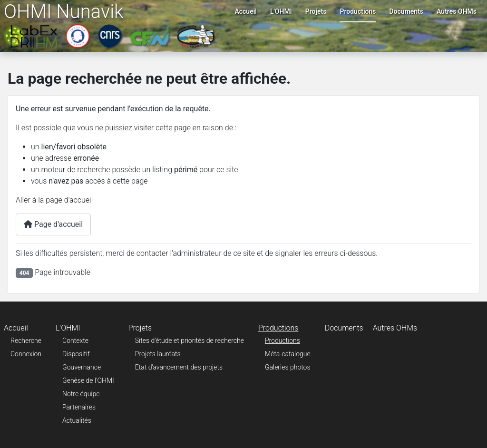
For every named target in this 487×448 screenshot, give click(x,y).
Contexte (75, 341)
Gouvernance (82, 367)
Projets (316, 11)
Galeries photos (288, 367)
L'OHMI (281, 11)
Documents (407, 11)
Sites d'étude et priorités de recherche (190, 341)
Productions (358, 11)
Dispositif (76, 354)
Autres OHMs (457, 11)
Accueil (246, 11)
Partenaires (79, 407)
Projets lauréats (158, 354)
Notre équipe (81, 394)
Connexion (26, 354)
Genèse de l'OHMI (88, 380)
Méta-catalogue (288, 354)
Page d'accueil (53, 224)
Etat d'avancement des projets (179, 367)
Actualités (77, 420)
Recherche (26, 341)
